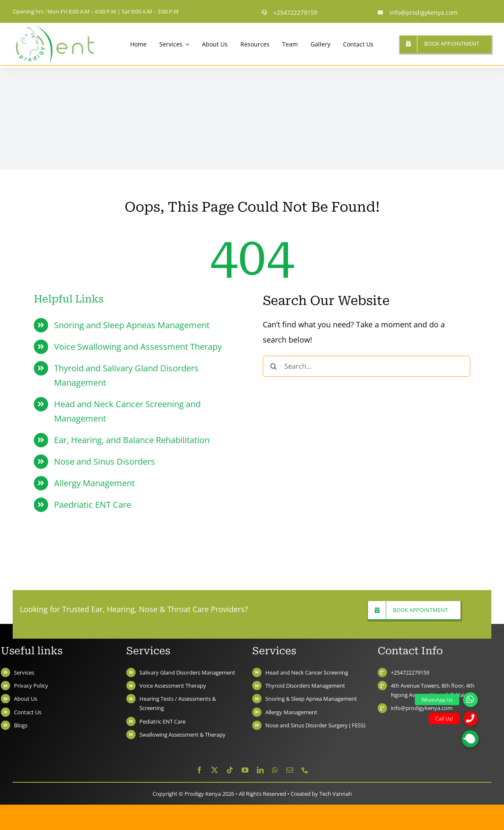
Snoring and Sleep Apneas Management (132, 325)
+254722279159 (410, 672)
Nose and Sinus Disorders (105, 461)
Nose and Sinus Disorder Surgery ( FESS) (315, 725)
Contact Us (28, 712)
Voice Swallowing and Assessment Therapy (138, 347)
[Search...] (366, 366)
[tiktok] (230, 770)
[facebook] (199, 770)
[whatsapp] (275, 770)
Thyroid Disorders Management (305, 686)
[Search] (273, 366)
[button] (470, 739)
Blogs (21, 725)
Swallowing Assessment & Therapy (183, 735)
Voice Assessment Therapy (173, 686)
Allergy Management (94, 483)
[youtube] (245, 770)
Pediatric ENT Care (162, 721)
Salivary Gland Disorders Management (187, 672)
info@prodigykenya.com (422, 708)
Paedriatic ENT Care (93, 505)
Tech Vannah (336, 794)
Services (24, 672)
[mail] (290, 770)
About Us (26, 699)
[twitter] (215, 770)
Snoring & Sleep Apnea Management (311, 699)
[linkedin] (260, 770)
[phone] (305, 770)
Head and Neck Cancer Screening (307, 672)
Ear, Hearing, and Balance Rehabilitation (132, 440)
